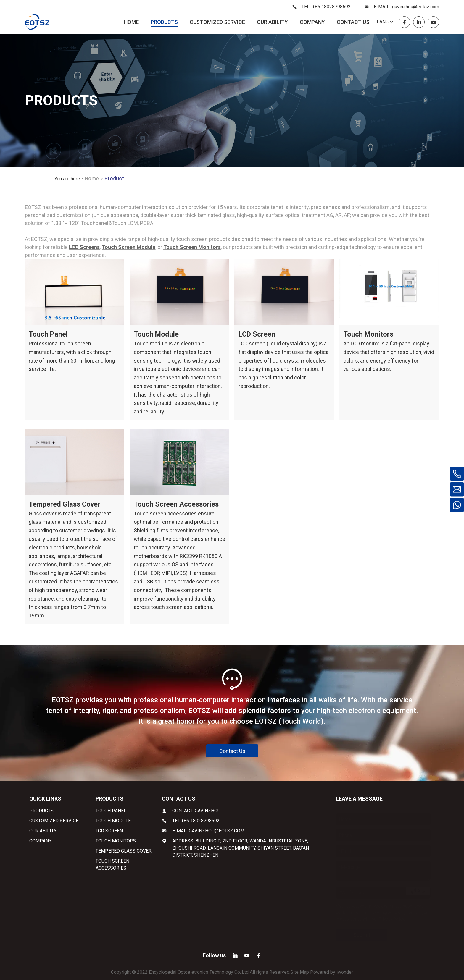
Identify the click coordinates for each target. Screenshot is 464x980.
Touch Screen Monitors (192, 247)
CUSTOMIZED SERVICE (217, 22)
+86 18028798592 (331, 7)
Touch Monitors (369, 334)
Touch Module (157, 334)
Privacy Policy (391, 913)
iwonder (345, 972)
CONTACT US (353, 22)
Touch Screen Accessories (177, 504)
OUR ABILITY (272, 22)
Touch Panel (49, 334)
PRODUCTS (164, 22)
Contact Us (232, 751)
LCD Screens (84, 247)
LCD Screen (257, 334)
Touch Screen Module (129, 247)
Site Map (300, 972)
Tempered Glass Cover (65, 504)
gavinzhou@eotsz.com (416, 7)
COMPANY (312, 22)
